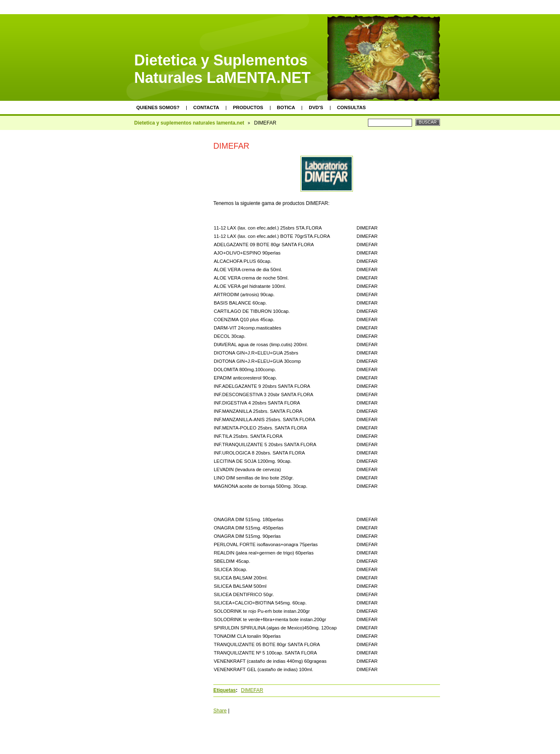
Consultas (351, 107)
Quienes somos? (158, 107)
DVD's (316, 107)
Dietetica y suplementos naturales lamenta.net (189, 123)
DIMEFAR (252, 690)
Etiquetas (225, 690)
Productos (248, 107)
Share (220, 711)
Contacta (206, 107)
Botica (286, 107)
